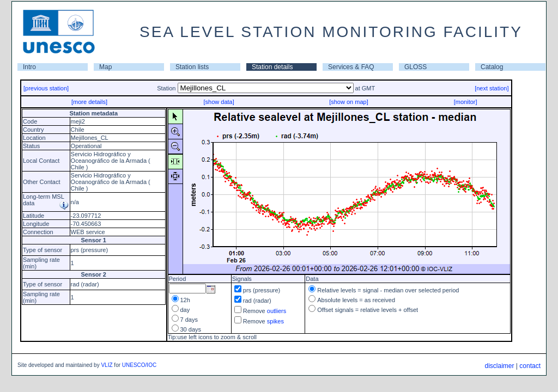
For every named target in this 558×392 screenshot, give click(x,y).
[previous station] (46, 88)
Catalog (492, 67)
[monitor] (466, 102)
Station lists (192, 67)
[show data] (219, 102)
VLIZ (107, 365)
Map (105, 67)
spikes (275, 321)
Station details (272, 67)
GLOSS (416, 67)
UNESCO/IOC (139, 365)
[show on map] (349, 102)
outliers (277, 311)
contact (530, 366)
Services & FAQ (351, 67)
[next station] (492, 88)
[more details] (89, 102)
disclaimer (499, 366)
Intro (29, 67)
